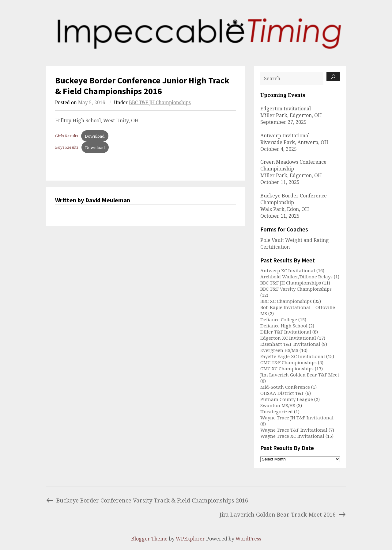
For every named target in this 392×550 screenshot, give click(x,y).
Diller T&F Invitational (286, 332)
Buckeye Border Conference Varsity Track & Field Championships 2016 (147, 500)
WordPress (248, 539)
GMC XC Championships (287, 369)
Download (95, 136)
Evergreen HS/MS (279, 350)
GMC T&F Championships (288, 362)
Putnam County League (287, 399)
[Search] (333, 77)
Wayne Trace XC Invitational (292, 436)
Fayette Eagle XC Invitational (293, 356)
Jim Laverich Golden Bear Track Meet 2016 (283, 514)
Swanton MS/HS (278, 405)
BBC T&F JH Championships (160, 103)
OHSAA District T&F (282, 393)
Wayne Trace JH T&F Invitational (297, 418)
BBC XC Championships (286, 301)
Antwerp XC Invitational (288, 270)
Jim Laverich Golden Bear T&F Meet (300, 375)
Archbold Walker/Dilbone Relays (296, 277)
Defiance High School (284, 326)
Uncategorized (277, 411)
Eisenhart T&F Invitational (290, 344)
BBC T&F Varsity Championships (296, 289)
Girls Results (67, 136)
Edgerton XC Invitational (288, 338)
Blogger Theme (149, 539)
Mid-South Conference (285, 387)
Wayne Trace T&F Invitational (294, 430)
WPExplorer (190, 539)
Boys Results (67, 147)
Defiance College (279, 319)
